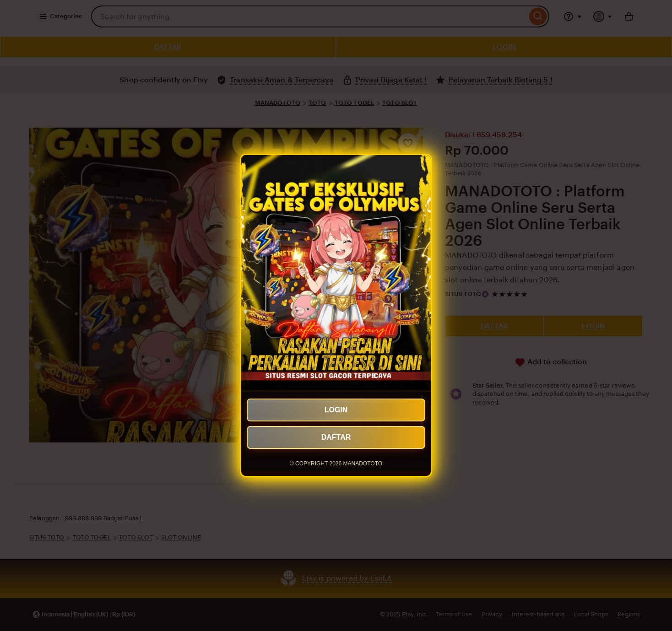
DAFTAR (336, 437)
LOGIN (336, 410)
